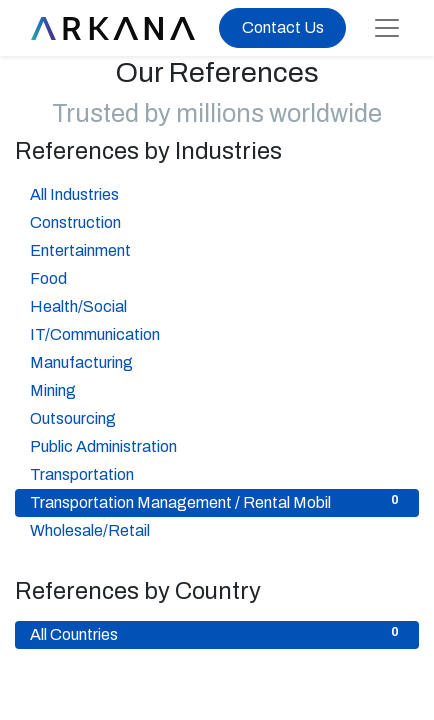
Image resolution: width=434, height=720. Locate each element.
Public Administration (217, 445)
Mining (217, 389)
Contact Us (283, 27)
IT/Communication (217, 333)
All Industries (217, 193)
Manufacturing (217, 361)
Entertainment (217, 249)
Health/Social (217, 305)
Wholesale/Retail (217, 529)
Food (217, 277)
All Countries (217, 633)
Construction (217, 221)
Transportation (217, 473)
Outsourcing (217, 417)
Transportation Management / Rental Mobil (217, 501)
